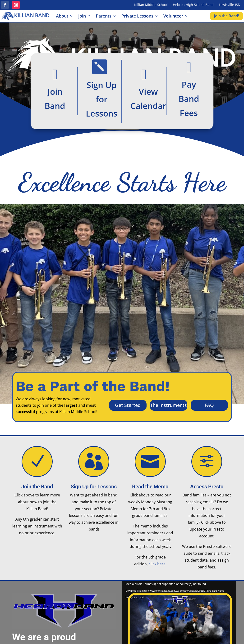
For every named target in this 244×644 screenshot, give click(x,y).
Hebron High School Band (193, 5)
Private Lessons (137, 16)
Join (82, 16)
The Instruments (168, 405)
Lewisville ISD (230, 5)
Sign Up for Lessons (102, 99)
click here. (158, 564)
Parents (104, 16)
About (62, 16)
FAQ (209, 405)
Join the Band (37, 487)
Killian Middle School (151, 5)
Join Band (55, 99)
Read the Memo (150, 487)
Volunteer (173, 16)
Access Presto (207, 487)
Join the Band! (226, 16)
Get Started (128, 405)
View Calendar (148, 99)
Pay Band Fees (189, 99)
